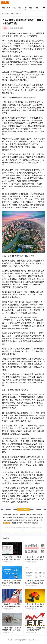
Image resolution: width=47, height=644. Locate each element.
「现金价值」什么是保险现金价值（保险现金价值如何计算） (35, 559)
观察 (31, 8)
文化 (36, 8)
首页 (3, 8)
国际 (20, 8)
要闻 (9, 8)
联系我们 (7, 523)
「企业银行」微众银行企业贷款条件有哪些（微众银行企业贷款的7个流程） (12, 583)
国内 (14, 8)
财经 (25, 8)
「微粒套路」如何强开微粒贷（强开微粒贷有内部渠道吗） (12, 606)
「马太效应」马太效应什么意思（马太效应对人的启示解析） (35, 606)
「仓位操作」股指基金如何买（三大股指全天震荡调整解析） (35, 583)
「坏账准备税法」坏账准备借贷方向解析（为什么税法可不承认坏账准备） (12, 630)
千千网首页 (19, 640)
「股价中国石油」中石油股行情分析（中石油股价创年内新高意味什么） (12, 559)
